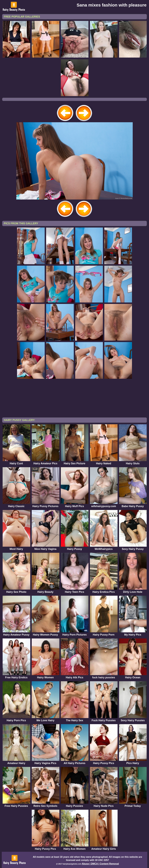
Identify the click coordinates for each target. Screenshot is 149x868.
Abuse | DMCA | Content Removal (100, 864)
